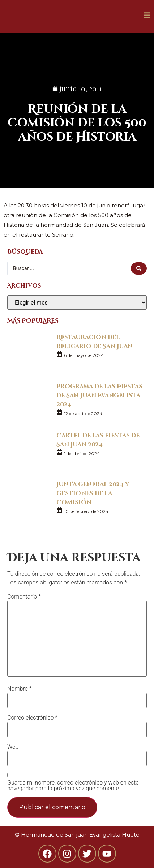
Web (13, 747)
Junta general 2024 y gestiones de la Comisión (93, 493)
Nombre (20, 689)
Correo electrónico (32, 718)
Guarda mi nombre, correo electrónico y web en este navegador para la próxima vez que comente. (73, 786)
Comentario (24, 597)
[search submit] (139, 268)
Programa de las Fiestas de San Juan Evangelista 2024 (99, 395)
